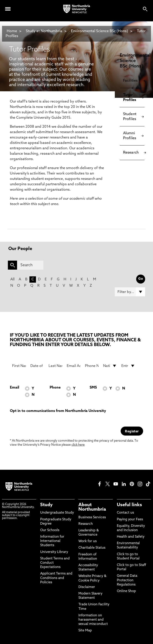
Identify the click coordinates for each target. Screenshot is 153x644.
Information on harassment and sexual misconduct (93, 620)
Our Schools (50, 530)
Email (14, 388)
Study (46, 505)
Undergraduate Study (57, 513)
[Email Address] (74, 366)
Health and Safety (131, 537)
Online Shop (126, 591)
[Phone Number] (92, 366)
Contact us (125, 513)
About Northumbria (92, 507)
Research (86, 524)
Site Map (85, 631)
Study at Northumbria (44, 31)
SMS (93, 388)
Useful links (129, 505)
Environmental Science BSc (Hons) (100, 31)
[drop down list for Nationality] (110, 366)
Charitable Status (92, 548)
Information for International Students (52, 541)
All (12, 280)
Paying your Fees (130, 520)
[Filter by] (130, 292)
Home (12, 31)
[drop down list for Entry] (128, 366)
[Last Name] (55, 366)
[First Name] (19, 366)
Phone (55, 388)
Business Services (92, 518)
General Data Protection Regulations (127, 580)
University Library (54, 552)
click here (78, 445)
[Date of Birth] (37, 366)
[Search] (30, 265)
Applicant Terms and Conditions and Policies (56, 578)
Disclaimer (87, 587)
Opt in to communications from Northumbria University (58, 411)
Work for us (88, 541)
